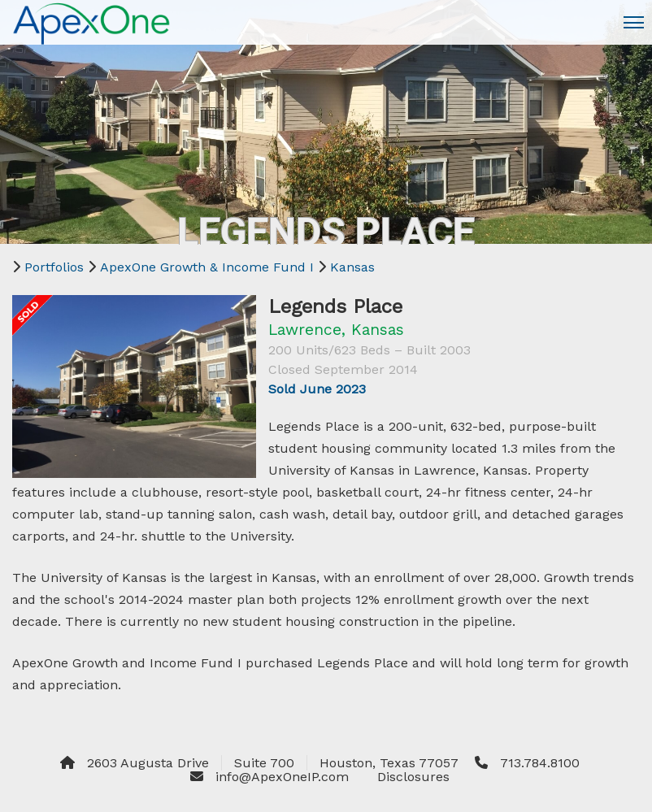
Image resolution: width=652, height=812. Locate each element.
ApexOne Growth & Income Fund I (207, 267)
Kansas (352, 267)
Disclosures (413, 777)
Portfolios (54, 267)
